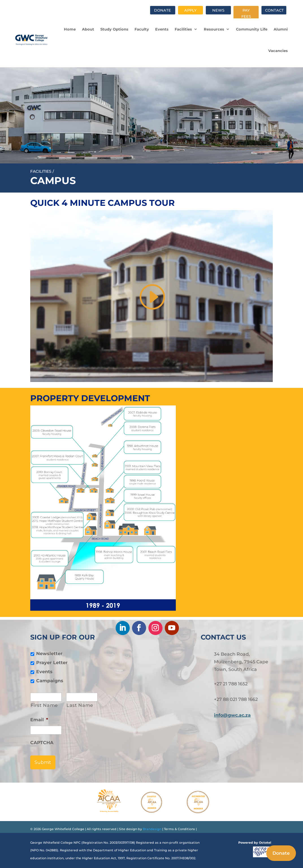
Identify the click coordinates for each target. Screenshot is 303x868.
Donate (163, 10)
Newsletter (49, 654)
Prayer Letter (52, 663)
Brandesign (152, 829)
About (88, 29)
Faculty (142, 29)
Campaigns (50, 681)
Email (39, 720)
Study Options (114, 29)
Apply (190, 10)
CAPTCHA (42, 743)
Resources (214, 29)
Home (70, 29)
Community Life (252, 29)
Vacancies (278, 51)
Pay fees (246, 13)
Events (162, 29)
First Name (44, 705)
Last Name (80, 705)
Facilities (183, 29)
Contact (274, 10)
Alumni (281, 29)
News (218, 10)
